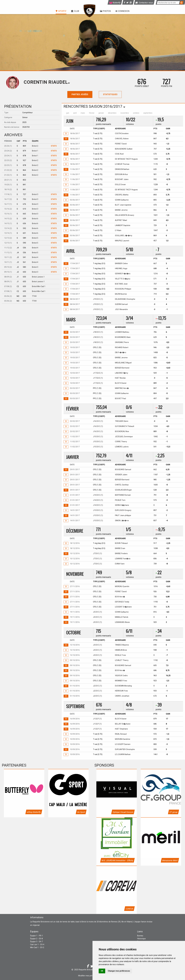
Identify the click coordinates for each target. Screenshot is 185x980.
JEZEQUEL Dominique (124, 437)
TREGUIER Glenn (122, 421)
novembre (125, 113)
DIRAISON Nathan (122, 169)
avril (75, 113)
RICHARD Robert (122, 347)
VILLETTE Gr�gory (123, 279)
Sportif (61, 11)
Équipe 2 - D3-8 (36, 939)
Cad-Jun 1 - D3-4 (37, 945)
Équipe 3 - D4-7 (36, 942)
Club (75, 11)
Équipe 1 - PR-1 (37, 936)
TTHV (34, 296)
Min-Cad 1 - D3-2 (37, 947)
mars (83, 113)
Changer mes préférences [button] (119, 971)
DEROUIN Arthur (121, 174)
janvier (101, 113)
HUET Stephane (121, 729)
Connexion (122, 11)
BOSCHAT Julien (122, 179)
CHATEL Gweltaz (122, 485)
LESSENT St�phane (123, 607)
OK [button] (102, 971)
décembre (112, 113)
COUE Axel (119, 154)
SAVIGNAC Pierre (122, 342)
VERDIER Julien (121, 475)
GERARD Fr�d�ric (123, 274)
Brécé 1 (35, 151)
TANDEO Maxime (122, 645)
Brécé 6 (35, 219)
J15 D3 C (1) (98, 437)
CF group (174, 812)
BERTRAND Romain (123, 495)
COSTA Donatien (122, 133)
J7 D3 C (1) (97, 553)
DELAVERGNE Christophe (125, 299)
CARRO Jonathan (122, 696)
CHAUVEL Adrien (122, 139)
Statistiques (110, 94)
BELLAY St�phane (123, 724)
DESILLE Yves (120, 655)
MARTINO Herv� (122, 388)
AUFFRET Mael (121, 220)
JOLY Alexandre (121, 309)
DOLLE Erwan (120, 184)
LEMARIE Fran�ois (123, 559)
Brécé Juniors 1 (38, 277)
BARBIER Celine (121, 263)
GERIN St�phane (122, 505)
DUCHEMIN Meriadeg (123, 686)
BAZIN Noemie (121, 294)
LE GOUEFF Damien (123, 744)
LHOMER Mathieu (122, 332)
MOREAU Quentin (122, 586)
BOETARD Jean (121, 284)
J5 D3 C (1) (97, 612)
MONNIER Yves (121, 681)
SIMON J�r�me (122, 521)
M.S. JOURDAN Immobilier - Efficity (117, 860)
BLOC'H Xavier (121, 383)
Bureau (140, 936)
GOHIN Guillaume (122, 200)
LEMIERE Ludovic (122, 447)
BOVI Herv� (120, 597)
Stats (54, 146)
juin (68, 113)
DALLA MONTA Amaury (125, 215)
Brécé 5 (35, 238)
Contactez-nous (144, 3)
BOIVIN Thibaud (121, 543)
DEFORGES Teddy (122, 602)
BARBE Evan (120, 548)
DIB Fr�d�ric (121, 352)
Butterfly (115, 3)
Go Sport (81, 812)
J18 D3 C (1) (98, 332)
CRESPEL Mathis (122, 195)
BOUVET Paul (120, 398)
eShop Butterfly (34, 812)
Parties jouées (80, 94)
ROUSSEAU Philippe (123, 289)
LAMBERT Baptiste (123, 225)
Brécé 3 (35, 194)
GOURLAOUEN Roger (123, 490)
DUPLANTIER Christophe (125, 749)
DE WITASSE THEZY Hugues (126, 159)
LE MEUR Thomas (122, 164)
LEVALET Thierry (122, 660)
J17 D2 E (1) (98, 373)
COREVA (129, 909)
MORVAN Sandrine (123, 739)
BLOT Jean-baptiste (123, 205)
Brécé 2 (35, 146)
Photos (105, 11)
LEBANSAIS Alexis (122, 622)
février (92, 113)
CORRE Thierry (121, 442)
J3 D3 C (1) (97, 645)
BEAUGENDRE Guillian (124, 149)
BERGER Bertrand (122, 368)
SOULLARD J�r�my (124, 236)
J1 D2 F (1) (97, 719)
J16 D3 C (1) (98, 421)
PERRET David (121, 144)
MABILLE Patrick (122, 617)
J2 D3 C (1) (97, 686)
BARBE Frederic (121, 553)
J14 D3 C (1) (98, 495)
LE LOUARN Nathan (123, 754)
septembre (148, 113)
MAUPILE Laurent (122, 241)
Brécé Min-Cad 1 (39, 286)
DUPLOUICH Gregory (123, 510)
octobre (136, 113)
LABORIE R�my (122, 373)
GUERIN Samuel (121, 304)
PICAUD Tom (120, 500)
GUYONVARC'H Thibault (125, 426)
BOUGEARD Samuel (123, 469)
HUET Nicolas (120, 378)
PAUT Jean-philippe (123, 515)
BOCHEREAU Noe (122, 431)
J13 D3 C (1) (98, 510)
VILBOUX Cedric (121, 676)
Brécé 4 (35, 248)
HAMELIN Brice (121, 650)
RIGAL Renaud (121, 734)
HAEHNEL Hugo (121, 268)
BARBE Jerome (121, 210)
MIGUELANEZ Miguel (123, 363)
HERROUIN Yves (121, 691)
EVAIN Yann (120, 564)
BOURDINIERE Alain (123, 337)
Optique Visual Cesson (123, 812)
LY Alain (118, 230)
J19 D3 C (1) (98, 299)
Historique (141, 939)
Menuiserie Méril (170, 860)
